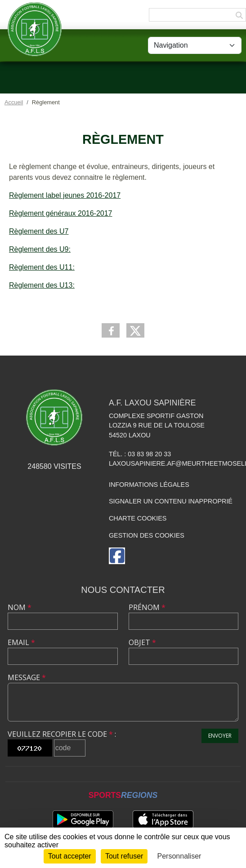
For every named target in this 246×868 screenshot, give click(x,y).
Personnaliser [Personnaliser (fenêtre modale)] (179, 856)
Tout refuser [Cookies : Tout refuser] (124, 856)
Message (27, 677)
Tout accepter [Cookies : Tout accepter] (70, 856)
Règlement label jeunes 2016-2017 (65, 195)
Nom (20, 607)
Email (21, 642)
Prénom (147, 607)
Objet (142, 642)
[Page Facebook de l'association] (117, 556)
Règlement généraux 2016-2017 (61, 213)
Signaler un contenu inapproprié (171, 501)
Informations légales (149, 485)
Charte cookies (138, 518)
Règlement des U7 (39, 231)
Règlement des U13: (42, 285)
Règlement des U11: (42, 267)
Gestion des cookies (147, 535)
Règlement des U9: (40, 249)
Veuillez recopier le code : (62, 734)
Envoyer (220, 736)
